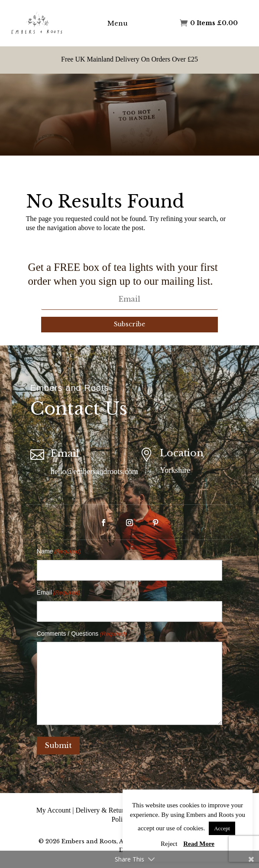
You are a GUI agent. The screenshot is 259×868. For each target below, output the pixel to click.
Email (58, 593)
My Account (54, 810)
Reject (169, 844)
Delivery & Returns (103, 810)
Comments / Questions (82, 634)
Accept (222, 828)
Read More (199, 844)
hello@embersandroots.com (94, 471)
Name (59, 552)
